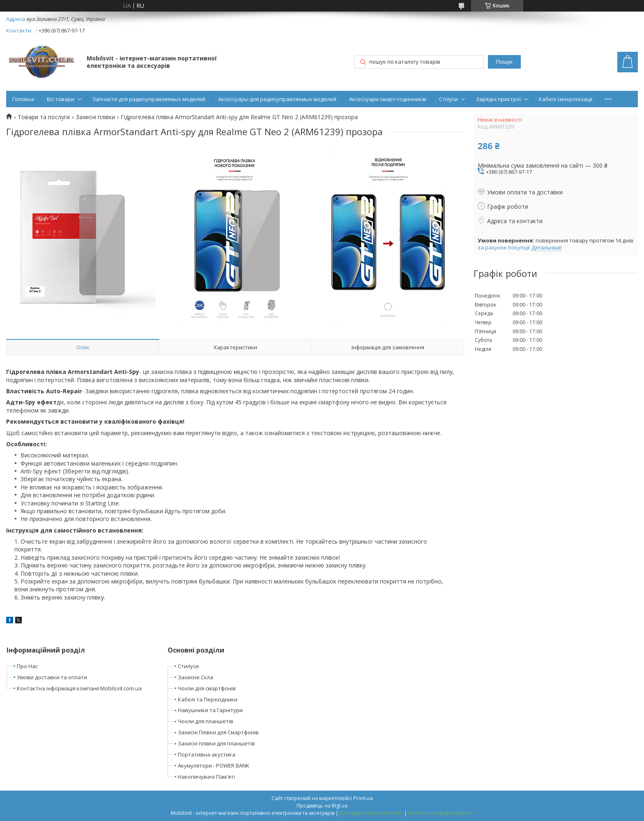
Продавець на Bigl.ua (322, 806)
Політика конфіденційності (441, 813)
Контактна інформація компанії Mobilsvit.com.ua (79, 688)
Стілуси (448, 99)
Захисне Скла (195, 677)
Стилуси (188, 666)
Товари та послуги (44, 117)
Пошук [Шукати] (504, 62)
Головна (23, 99)
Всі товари (61, 99)
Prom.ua (363, 798)
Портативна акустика (207, 754)
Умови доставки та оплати (52, 677)
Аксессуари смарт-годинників (388, 99)
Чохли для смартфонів (207, 688)
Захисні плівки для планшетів (216, 743)
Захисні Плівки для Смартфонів (218, 732)
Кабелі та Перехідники (208, 699)
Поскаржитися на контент (371, 813)
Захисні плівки (95, 117)
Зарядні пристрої (498, 99)
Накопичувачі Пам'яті (206, 777)
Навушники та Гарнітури (210, 710)
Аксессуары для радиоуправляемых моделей (277, 99)
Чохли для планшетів (206, 721)
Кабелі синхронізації (566, 99)
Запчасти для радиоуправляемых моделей (149, 99)
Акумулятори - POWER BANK (214, 766)
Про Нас (27, 666)
